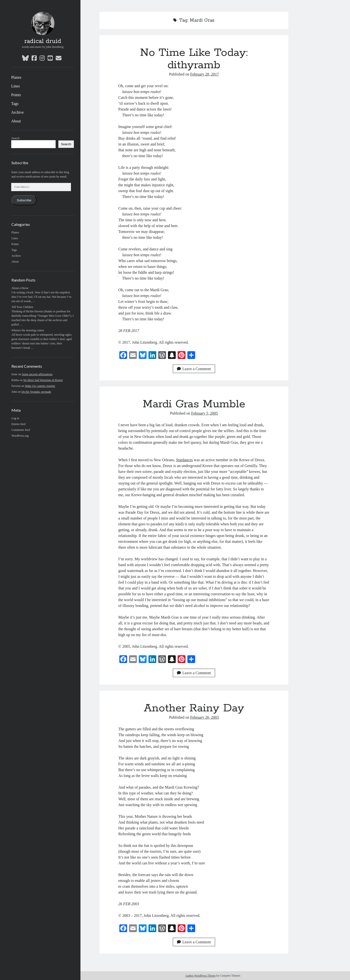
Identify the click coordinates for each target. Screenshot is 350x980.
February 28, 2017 (205, 74)
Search (15, 138)
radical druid (43, 41)
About (16, 121)
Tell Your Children (22, 307)
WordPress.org (20, 436)
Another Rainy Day (194, 708)
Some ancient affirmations (37, 374)
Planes (16, 77)
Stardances (184, 460)
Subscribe (24, 200)
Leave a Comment (194, 369)
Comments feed (21, 430)
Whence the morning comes (28, 330)
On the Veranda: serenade (36, 392)
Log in (15, 418)
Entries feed (18, 424)
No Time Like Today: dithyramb (194, 59)
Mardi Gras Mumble (194, 404)
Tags (15, 104)
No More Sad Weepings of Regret (43, 380)
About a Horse (20, 288)
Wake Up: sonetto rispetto (40, 386)
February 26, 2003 (205, 717)
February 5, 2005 (205, 413)
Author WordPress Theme (200, 976)
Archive (17, 112)
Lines (16, 86)
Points (16, 95)
